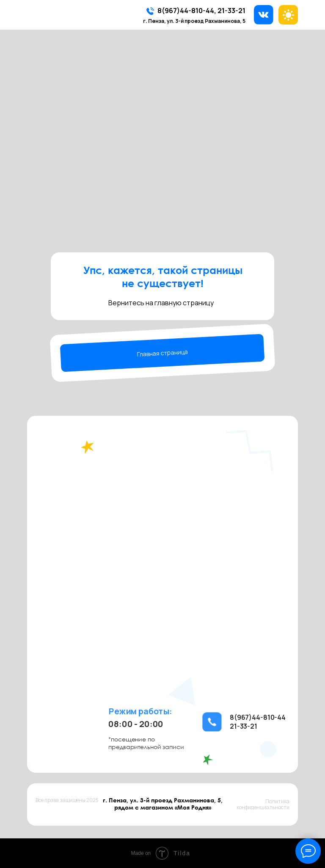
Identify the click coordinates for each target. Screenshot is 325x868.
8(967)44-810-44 (186, 11)
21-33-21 (231, 11)
